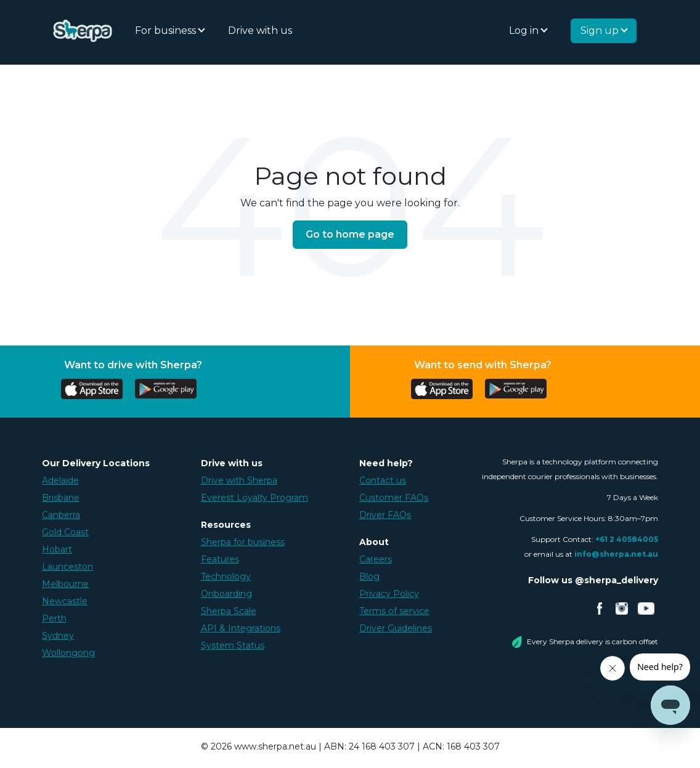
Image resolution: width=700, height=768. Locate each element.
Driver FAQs (385, 515)
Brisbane (61, 498)
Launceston (67, 567)
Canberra (61, 515)
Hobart (57, 549)
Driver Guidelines (396, 628)
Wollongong (68, 653)
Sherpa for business (243, 542)
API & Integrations (241, 628)
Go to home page (350, 234)
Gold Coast (65, 532)
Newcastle (65, 601)
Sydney (58, 636)
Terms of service (394, 611)
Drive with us (260, 30)
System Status (233, 645)
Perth (54, 618)
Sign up (601, 30)
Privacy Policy (389, 594)
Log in (525, 30)
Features (220, 559)
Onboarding (226, 594)
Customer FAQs (394, 498)
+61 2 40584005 (627, 539)
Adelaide (60, 480)
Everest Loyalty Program (254, 498)
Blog (369, 576)
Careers (376, 559)
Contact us (383, 480)
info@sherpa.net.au (616, 554)
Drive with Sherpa (239, 480)
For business (167, 30)
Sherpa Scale (229, 611)
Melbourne (65, 584)
